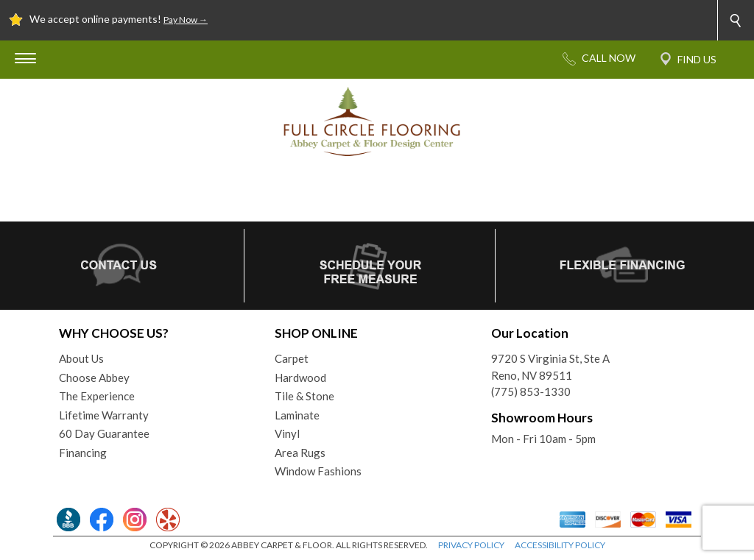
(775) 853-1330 (531, 391)
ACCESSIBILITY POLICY (560, 545)
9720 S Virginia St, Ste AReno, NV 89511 (550, 367)
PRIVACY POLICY (471, 545)
